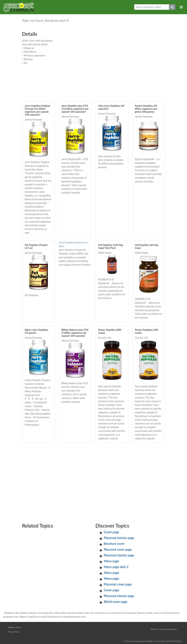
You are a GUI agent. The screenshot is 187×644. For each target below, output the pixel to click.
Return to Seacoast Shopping (164, 629)
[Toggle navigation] (181, 7)
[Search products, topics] (152, 7)
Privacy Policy (14, 632)
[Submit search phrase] (172, 7)
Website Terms (14, 627)
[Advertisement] (93, 479)
